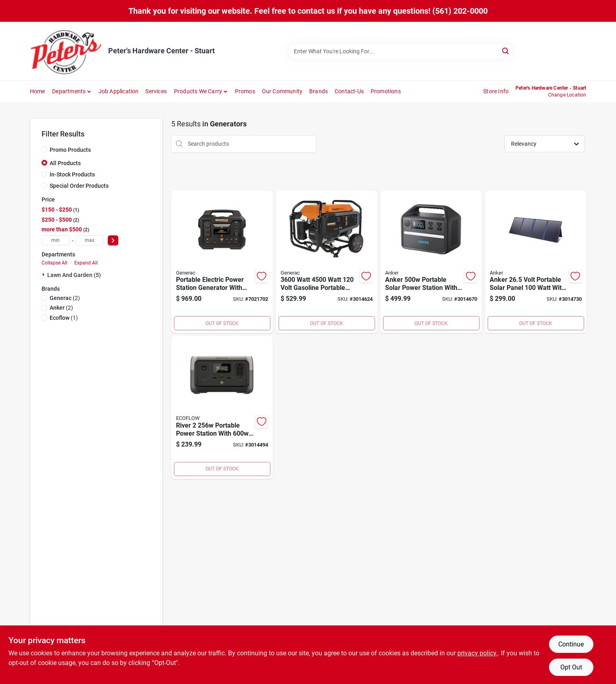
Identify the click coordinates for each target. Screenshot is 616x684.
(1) (64, 318)
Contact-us (349, 91)
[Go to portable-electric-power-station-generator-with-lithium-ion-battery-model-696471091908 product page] (222, 262)
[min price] (56, 240)
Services (156, 91)
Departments (69, 91)
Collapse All (54, 263)
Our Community (282, 91)
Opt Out (571, 667)
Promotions (386, 91)
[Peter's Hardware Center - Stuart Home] (66, 51)
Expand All (86, 263)
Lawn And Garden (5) (74, 275)
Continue (571, 644)
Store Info (496, 91)
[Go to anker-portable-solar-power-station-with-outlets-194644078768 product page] (431, 262)
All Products (65, 163)
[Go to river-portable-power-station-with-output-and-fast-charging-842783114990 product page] (222, 407)
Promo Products (70, 150)
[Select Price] (113, 240)
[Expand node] (44, 275)
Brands (318, 91)
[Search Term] (400, 51)
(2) (65, 298)
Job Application (119, 91)
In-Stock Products (72, 174)
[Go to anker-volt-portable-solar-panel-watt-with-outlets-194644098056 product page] (536, 262)
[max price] (90, 240)
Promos (245, 91)
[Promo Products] (44, 149)
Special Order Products (79, 186)
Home (38, 91)
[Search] (506, 51)
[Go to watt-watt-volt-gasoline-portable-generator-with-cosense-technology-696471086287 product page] (327, 262)
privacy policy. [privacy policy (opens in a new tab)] (478, 653)
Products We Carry (198, 91)
